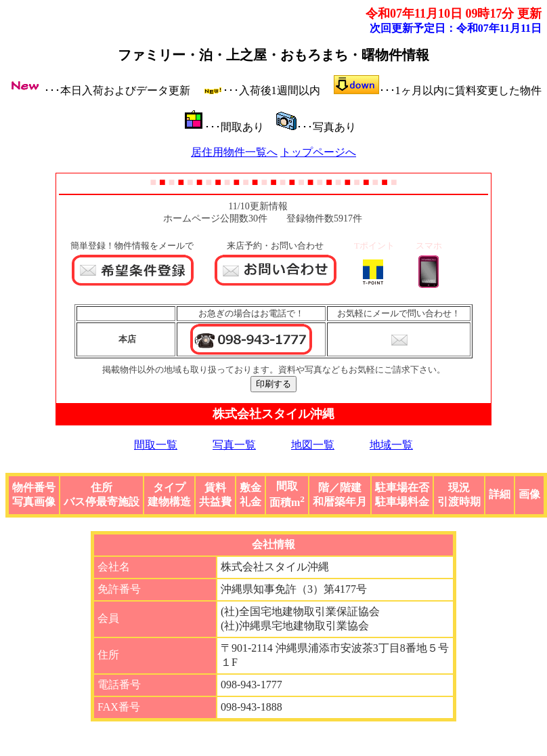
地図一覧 (313, 445)
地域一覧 (391, 445)
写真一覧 (234, 445)
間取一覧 (156, 445)
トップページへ (318, 152)
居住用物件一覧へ (234, 152)
